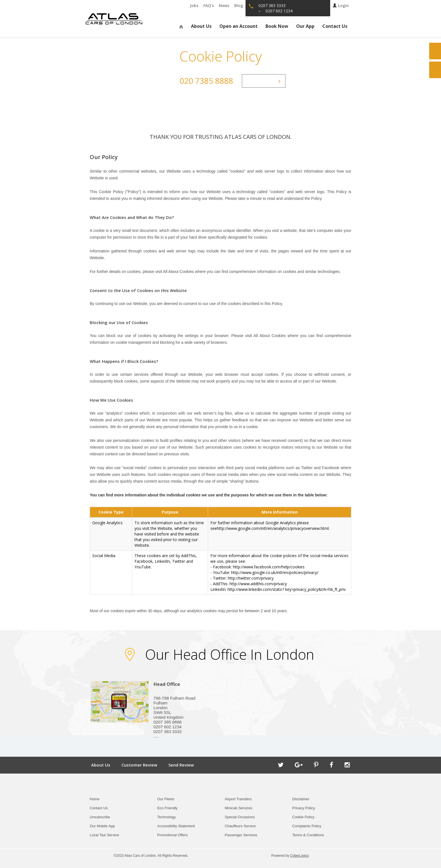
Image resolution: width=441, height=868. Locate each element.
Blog (239, 5)
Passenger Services (241, 835)
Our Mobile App (102, 826)
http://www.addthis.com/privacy (258, 584)
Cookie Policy (303, 817)
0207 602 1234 (279, 11)
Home (95, 799)
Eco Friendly (167, 808)
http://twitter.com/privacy (251, 578)
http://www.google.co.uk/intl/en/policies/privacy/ (275, 572)
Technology (166, 817)
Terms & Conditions (308, 835)
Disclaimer (301, 799)
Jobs (194, 5)
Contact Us (335, 26)
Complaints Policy (307, 826)
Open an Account (238, 26)
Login (341, 5)
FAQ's (209, 5)
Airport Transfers (238, 799)
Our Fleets (166, 799)
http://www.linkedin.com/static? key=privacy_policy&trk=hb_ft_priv (287, 589)
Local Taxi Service (104, 835)
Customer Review (139, 765)
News (224, 5)
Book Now (277, 26)
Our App (305, 26)
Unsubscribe (100, 817)
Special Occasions (240, 817)
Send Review (181, 765)
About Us (201, 26)
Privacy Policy (304, 808)
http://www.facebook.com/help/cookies (269, 567)
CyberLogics (300, 856)
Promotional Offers (172, 835)
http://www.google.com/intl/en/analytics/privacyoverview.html (273, 528)
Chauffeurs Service (240, 826)
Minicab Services (238, 808)
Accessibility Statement (176, 826)
